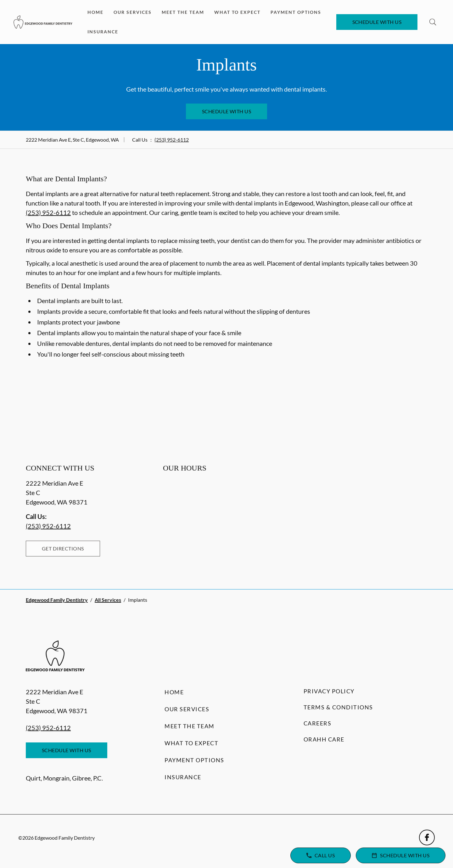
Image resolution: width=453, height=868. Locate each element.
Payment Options (296, 12)
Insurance (103, 32)
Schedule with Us (377, 22)
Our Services (133, 12)
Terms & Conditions (338, 707)
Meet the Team (183, 12)
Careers (318, 723)
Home (95, 12)
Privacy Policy (329, 691)
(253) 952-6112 (172, 140)
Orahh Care (324, 739)
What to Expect (237, 12)
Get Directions (63, 548)
